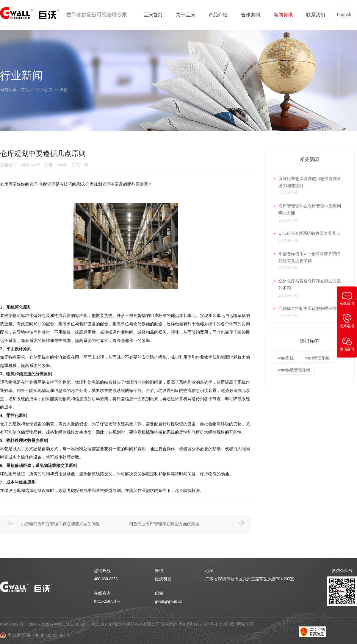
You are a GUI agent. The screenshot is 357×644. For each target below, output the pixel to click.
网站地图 (245, 624)
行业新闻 (44, 90)
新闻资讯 (283, 17)
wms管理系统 (317, 358)
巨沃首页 (153, 17)
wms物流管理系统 (294, 370)
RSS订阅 (226, 624)
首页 (25, 90)
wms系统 (286, 358)
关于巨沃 (185, 17)
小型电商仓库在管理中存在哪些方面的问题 (60, 524)
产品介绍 (218, 17)
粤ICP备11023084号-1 (198, 624)
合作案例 (250, 17)
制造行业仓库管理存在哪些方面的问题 (164, 524)
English (344, 14)
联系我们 (316, 17)
